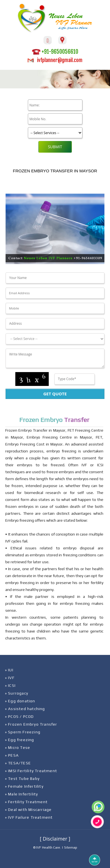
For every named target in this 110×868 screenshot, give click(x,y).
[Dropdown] (55, 339)
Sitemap (71, 847)
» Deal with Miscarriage (28, 810)
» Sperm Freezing (23, 732)
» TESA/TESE (18, 763)
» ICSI (10, 685)
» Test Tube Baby (22, 779)
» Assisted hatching (25, 709)
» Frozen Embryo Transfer (31, 724)
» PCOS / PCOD (19, 716)
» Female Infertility (24, 786)
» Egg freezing (20, 740)
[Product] (55, 133)
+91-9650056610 (55, 52)
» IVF (10, 678)
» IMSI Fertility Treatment (31, 771)
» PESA (12, 755)
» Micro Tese (18, 747)
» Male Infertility (22, 794)
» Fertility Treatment (26, 802)
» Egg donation (20, 701)
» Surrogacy (17, 693)
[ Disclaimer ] (55, 839)
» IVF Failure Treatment (29, 817)
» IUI (9, 670)
